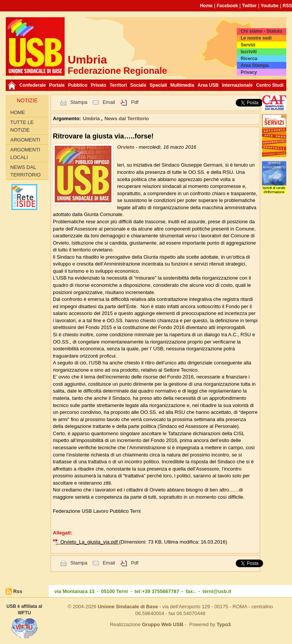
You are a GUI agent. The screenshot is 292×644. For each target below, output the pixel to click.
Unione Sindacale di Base (128, 607)
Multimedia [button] (182, 85)
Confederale (33, 85)
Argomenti (25, 140)
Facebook (227, 6)
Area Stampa (255, 65)
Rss (18, 591)
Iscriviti (249, 52)
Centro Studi (270, 85)
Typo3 (224, 624)
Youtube (270, 6)
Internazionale (237, 85)
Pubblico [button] (78, 85)
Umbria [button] (92, 118)
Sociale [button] (138, 85)
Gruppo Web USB (163, 624)
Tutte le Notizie (22, 126)
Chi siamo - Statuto (261, 31)
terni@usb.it (217, 591)
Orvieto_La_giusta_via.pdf (90, 542)
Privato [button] (99, 85)
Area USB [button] (208, 85)
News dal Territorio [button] (127, 118)
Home (206, 6)
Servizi (248, 45)
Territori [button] (118, 85)
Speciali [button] (158, 85)
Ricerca (249, 59)
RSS (287, 6)
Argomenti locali (25, 153)
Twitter (249, 6)
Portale (57, 85)
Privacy (249, 72)
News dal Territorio (25, 171)
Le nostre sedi (256, 38)
